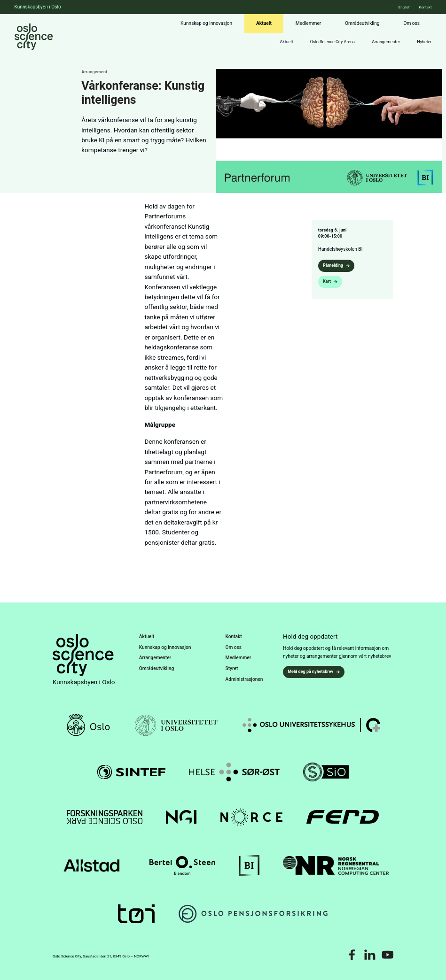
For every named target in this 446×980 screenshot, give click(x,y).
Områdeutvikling (362, 23)
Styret (232, 668)
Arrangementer (386, 42)
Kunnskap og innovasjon (206, 23)
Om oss (411, 23)
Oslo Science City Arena (333, 42)
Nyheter (424, 42)
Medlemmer (308, 23)
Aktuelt (264, 23)
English (405, 7)
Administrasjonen (244, 679)
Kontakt (425, 7)
